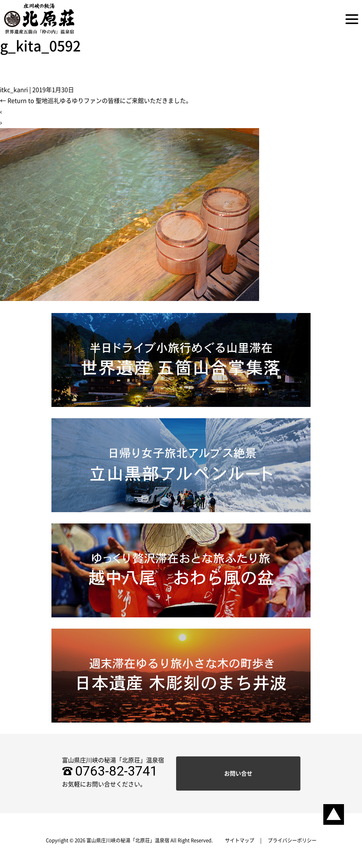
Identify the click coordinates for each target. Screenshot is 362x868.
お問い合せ (238, 773)
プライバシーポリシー (292, 840)
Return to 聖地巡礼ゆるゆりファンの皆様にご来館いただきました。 (96, 101)
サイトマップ (240, 840)
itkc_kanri (14, 90)
